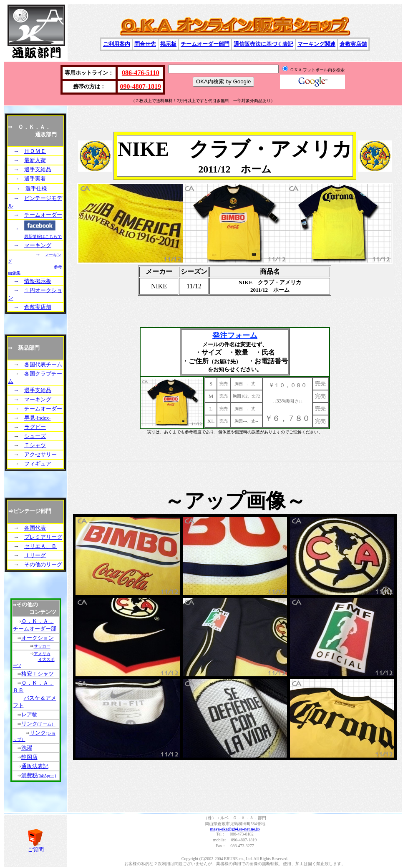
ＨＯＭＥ (35, 151)
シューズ (35, 436)
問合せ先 (145, 44)
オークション (38, 638)
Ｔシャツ (35, 445)
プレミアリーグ (43, 537)
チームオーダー (43, 215)
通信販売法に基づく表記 (263, 44)
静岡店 (29, 757)
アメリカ (42, 654)
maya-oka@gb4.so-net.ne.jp (235, 829)
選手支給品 (38, 169)
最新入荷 (35, 160)
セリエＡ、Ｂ (40, 546)
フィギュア (38, 464)
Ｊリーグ (35, 555)
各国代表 (35, 528)
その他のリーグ (43, 564)
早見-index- (38, 418)
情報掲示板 (38, 281)
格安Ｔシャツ (38, 674)
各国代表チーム (43, 364)
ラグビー (35, 427)
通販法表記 (35, 766)
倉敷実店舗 (353, 44)
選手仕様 (36, 189)
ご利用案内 (117, 44)
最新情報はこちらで (43, 236)
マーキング (38, 245)
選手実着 (35, 179)
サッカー (42, 646)
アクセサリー (40, 454)
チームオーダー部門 (205, 44)
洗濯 (27, 748)
